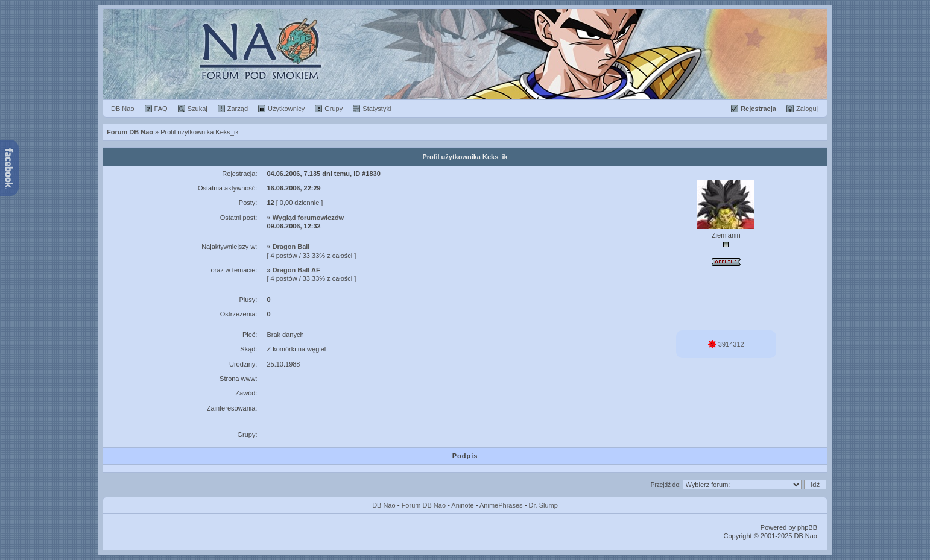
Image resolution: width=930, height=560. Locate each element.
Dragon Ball (291, 247)
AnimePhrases (501, 505)
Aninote (462, 505)
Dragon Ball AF (296, 270)
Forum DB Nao (424, 505)
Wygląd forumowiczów (308, 218)
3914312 (726, 344)
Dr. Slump (543, 505)
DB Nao (384, 505)
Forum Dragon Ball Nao (465, 54)
